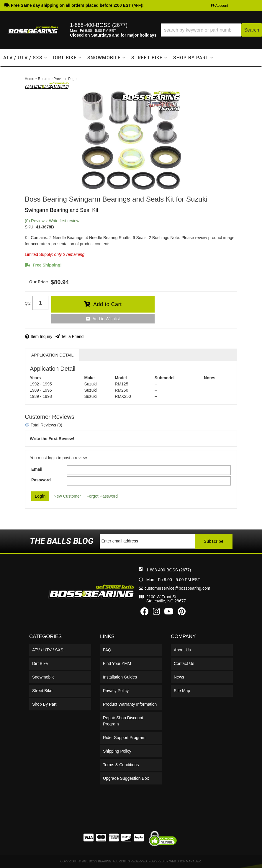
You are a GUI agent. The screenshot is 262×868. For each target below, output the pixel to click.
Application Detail (52, 355)
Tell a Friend (72, 336)
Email (37, 469)
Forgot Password (102, 496)
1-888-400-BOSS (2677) (169, 570)
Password (41, 480)
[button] (211, 30)
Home (30, 79)
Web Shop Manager (185, 861)
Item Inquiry (41, 336)
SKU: (30, 227)
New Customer (67, 496)
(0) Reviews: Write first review (52, 221)
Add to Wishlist (106, 319)
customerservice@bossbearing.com (177, 588)
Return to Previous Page (57, 79)
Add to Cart (108, 304)
